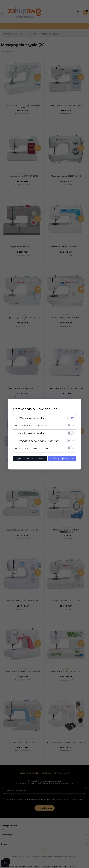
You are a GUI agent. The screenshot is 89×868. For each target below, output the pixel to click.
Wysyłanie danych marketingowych (39, 441)
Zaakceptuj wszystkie (62, 458)
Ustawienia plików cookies (35, 409)
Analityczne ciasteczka (32, 433)
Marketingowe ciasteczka (33, 426)
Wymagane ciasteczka (32, 418)
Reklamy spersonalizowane (34, 448)
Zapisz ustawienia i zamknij (30, 458)
